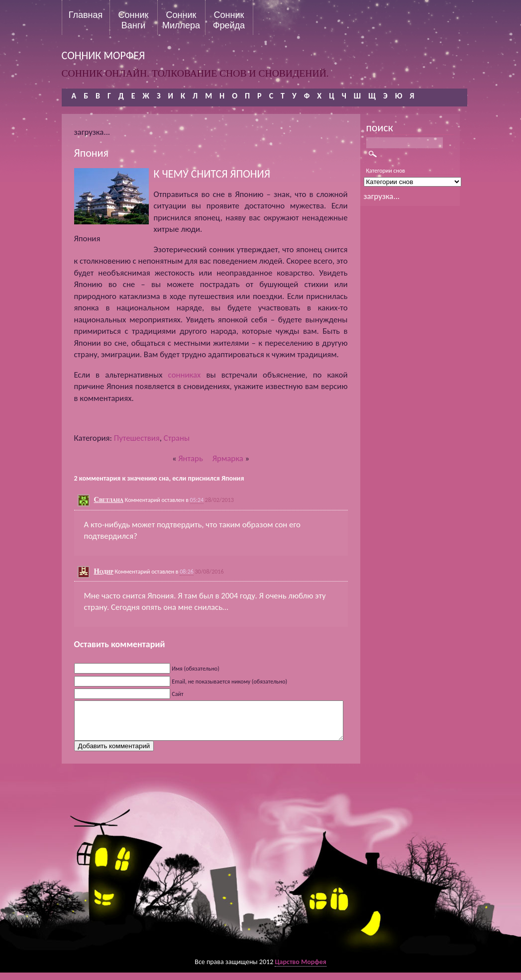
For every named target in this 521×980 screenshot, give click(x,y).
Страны (177, 438)
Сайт (177, 694)
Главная (86, 15)
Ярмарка (228, 458)
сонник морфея (104, 55)
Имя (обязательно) (196, 669)
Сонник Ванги (134, 20)
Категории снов (386, 171)
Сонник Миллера (181, 20)
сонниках (185, 375)
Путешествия (137, 438)
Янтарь (191, 458)
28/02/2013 (219, 500)
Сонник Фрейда (229, 20)
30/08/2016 (209, 572)
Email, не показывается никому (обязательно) (229, 682)
